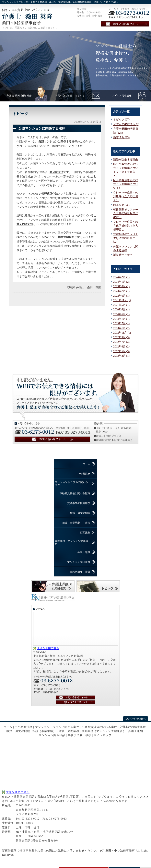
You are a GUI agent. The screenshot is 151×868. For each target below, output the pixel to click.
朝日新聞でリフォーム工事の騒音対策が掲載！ (126, 213)
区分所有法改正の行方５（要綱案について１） (126, 184)
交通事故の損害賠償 (79, 503)
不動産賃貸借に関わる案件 (75, 493)
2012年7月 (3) (121, 342)
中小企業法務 (83, 474)
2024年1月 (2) (121, 282)
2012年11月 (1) (122, 333)
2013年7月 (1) (121, 323)
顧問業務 (85, 533)
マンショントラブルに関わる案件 (71, 484)
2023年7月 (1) (121, 291)
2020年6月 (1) (121, 310)
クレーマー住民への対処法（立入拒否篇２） (126, 196)
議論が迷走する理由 (126, 160)
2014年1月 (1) (121, 319)
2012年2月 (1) (121, 356)
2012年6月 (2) (121, 347)
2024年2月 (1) (121, 277)
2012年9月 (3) (121, 337)
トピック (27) (121, 120)
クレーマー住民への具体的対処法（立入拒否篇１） (126, 226)
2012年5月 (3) (121, 351)
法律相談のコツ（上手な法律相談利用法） (126, 238)
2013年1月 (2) (121, 328)
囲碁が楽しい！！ (124, 205)
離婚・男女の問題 (80, 513)
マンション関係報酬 (79, 562)
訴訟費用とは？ (123, 255)
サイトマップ (103, 735)
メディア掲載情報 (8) (126, 124)
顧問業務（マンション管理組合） (71, 542)
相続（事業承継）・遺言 (76, 523)
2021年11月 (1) (122, 300)
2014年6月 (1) (121, 314)
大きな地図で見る (48, 648)
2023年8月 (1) (121, 286)
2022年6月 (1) (121, 296)
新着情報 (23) (121, 137)
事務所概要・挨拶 (80, 572)
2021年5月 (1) (121, 305)
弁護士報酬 (84, 552)
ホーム (86, 464)
